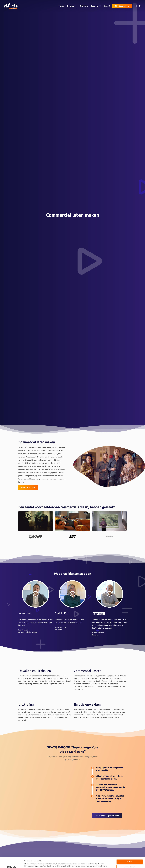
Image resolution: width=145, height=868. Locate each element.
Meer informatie (28, 487)
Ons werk (84, 6)
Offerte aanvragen (122, 6)
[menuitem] (61, 6)
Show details (97, 864)
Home (61, 6)
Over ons (95, 6)
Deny (130, 862)
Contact (107, 6)
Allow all (130, 852)
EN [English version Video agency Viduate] (140, 6)
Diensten (71, 6)
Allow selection (130, 857)
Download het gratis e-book (107, 816)
